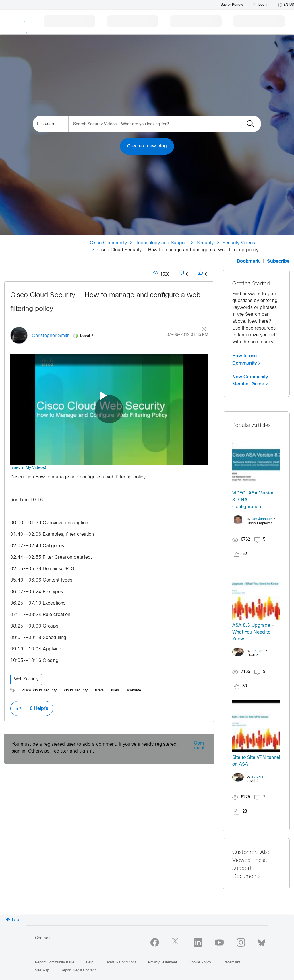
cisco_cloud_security (39, 691)
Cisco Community (108, 243)
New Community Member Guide (250, 380)
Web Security (26, 679)
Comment (199, 746)
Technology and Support (162, 243)
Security (205, 243)
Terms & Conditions (121, 963)
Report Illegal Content (78, 971)
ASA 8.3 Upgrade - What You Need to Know (253, 632)
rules (115, 691)
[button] (18, 708)
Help (90, 963)
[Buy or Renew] (232, 5)
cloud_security (76, 691)
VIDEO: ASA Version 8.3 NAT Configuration (253, 500)
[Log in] (260, 5)
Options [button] (201, 330)
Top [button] (15, 920)
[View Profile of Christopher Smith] (51, 336)
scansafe (134, 691)
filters (99, 691)
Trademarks (232, 963)
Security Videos (239, 243)
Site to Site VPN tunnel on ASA (256, 761)
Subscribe (278, 261)
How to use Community (245, 360)
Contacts (43, 938)
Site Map (42, 971)
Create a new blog (147, 146)
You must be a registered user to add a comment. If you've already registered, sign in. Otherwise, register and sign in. (95, 748)
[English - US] (286, 5)
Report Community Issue (55, 963)
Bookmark (248, 261)
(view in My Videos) (28, 468)
